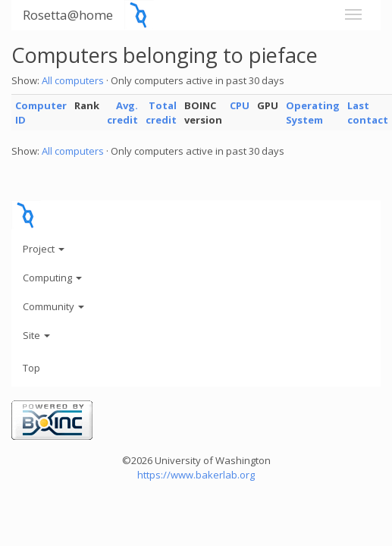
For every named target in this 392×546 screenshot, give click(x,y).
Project (44, 249)
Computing (52, 278)
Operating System (313, 113)
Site (36, 335)
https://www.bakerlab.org (196, 475)
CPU (240, 105)
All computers (73, 80)
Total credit (161, 113)
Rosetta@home (68, 15)
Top (31, 368)
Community (53, 306)
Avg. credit (122, 113)
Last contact (368, 113)
